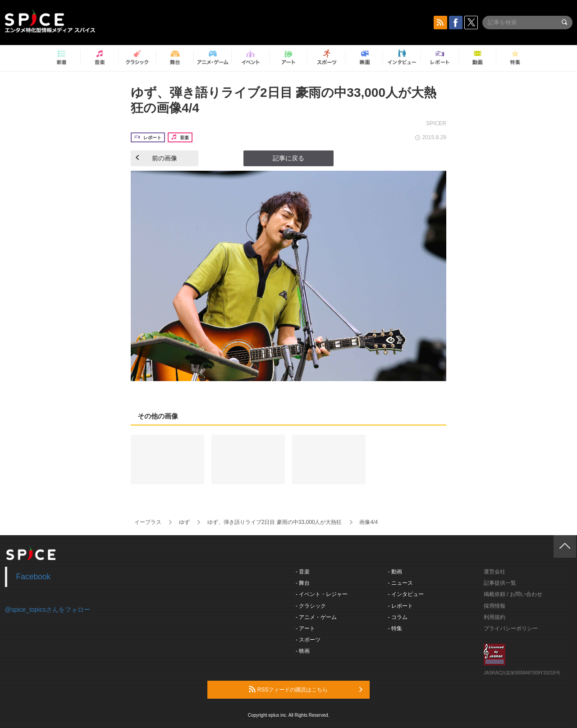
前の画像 (156, 158)
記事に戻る (288, 158)
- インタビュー (406, 594)
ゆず (184, 522)
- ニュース (401, 583)
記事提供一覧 (500, 583)
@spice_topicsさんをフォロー (48, 610)
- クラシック (311, 606)
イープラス (148, 522)
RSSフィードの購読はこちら (306, 689)
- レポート (401, 606)
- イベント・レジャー (322, 594)
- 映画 (303, 651)
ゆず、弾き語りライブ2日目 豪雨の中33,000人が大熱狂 (275, 522)
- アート (305, 628)
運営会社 (495, 572)
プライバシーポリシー (511, 628)
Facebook (34, 577)
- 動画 (395, 572)
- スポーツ (308, 640)
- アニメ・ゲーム (316, 617)
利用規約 (495, 617)
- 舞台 (303, 583)
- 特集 (395, 628)
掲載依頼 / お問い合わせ (513, 594)
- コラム (398, 617)
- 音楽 (303, 572)
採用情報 (495, 606)
